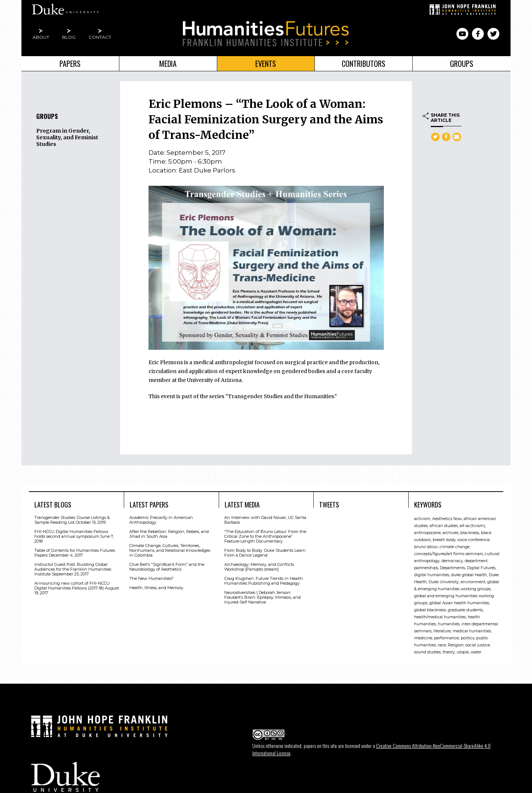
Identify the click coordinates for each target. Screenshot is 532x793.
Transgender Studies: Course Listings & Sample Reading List (72, 518)
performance (446, 636)
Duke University (444, 580)
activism (422, 517)
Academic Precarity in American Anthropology (161, 518)
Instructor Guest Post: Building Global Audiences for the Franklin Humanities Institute (73, 567)
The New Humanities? (151, 577)
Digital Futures (481, 566)
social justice (478, 643)
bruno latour (426, 545)
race (442, 643)
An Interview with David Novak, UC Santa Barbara (265, 518)
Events (266, 64)
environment (473, 580)
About (41, 37)
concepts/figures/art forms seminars (449, 552)
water (476, 650)
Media (168, 64)
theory (449, 650)
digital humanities (432, 573)
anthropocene (427, 531)
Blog (69, 37)
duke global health (469, 573)
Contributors (364, 64)
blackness (470, 531)
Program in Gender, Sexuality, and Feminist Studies (67, 137)
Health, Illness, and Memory (156, 586)
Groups (462, 64)
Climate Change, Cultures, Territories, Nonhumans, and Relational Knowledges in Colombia (170, 548)
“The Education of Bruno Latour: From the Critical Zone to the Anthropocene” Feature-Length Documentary (265, 534)
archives (451, 531)
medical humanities (472, 629)
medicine (423, 636)
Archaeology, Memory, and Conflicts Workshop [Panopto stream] (259, 565)
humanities (449, 622)
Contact (100, 37)
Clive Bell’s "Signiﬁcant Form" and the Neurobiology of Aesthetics (167, 565)
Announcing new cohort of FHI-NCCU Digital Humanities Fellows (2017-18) (72, 584)
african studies (444, 524)
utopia (463, 650)
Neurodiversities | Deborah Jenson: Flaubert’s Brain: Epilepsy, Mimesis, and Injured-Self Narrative (262, 595)
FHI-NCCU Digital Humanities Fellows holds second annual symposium (71, 532)
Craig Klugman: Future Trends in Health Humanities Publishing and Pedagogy (264, 579)
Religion (456, 643)
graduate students (465, 608)
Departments (453, 566)
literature (442, 629)
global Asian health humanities (459, 601)
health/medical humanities (440, 615)
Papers (70, 64)
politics (468, 636)
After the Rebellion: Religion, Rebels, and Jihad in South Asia (169, 532)
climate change (455, 545)
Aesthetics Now (447, 517)
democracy (452, 559)
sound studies (427, 650)
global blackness (430, 608)
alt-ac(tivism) (472, 524)
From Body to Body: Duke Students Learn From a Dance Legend (265, 551)
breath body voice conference (461, 538)
